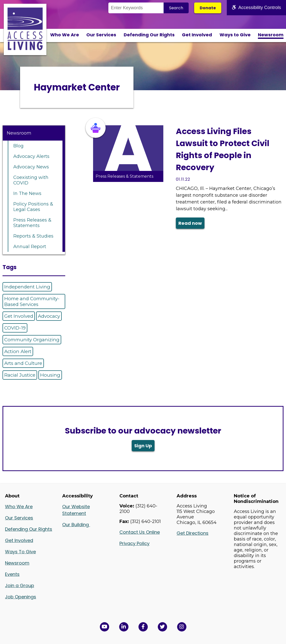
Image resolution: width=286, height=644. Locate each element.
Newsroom (271, 35)
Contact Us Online (140, 532)
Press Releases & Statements (32, 223)
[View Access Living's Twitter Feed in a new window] (162, 627)
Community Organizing (32, 340)
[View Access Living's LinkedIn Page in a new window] (124, 627)
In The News (27, 193)
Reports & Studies (33, 236)
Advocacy (49, 316)
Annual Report (30, 247)
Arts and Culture (23, 363)
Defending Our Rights (149, 35)
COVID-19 (15, 328)
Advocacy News (31, 167)
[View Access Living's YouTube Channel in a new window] (104, 627)
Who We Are (65, 35)
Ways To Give (20, 552)
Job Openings (21, 597)
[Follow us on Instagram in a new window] (182, 627)
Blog (18, 146)
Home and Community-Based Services (32, 301)
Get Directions (193, 533)
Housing (50, 375)
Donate (208, 8)
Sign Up (143, 446)
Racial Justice (20, 375)
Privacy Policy (134, 543)
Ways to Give (235, 35)
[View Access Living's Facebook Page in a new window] (143, 627)
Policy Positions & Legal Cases (33, 207)
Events (12, 574)
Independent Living (27, 287)
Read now (190, 223)
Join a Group (20, 585)
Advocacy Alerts (31, 156)
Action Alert (18, 351)
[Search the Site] (136, 8)
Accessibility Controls (256, 8)
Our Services (101, 35)
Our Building (76, 525)
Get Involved (197, 35)
